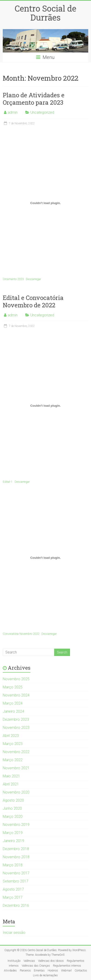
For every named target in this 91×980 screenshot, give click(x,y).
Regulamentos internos (67, 966)
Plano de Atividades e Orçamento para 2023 (34, 99)
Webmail (66, 971)
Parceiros (25, 971)
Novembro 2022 (16, 752)
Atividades (10, 971)
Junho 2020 (12, 808)
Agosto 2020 (13, 800)
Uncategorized (42, 112)
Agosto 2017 (13, 889)
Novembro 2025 (16, 679)
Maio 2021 (11, 776)
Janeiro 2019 (13, 841)
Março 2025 (13, 687)
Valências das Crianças (36, 966)
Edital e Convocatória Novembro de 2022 (33, 301)
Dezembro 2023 (16, 719)
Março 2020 (13, 817)
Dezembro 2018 (16, 849)
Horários (53, 971)
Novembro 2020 (16, 792)
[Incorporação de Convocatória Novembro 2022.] (45, 558)
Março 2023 (13, 744)
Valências (29, 961)
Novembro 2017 (16, 873)
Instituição (14, 961)
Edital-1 (8, 482)
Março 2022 (13, 760)
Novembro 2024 (16, 695)
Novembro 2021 (16, 768)
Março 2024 (13, 703)
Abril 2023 (11, 736)
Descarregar (33, 279)
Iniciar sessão (14, 933)
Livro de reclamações (45, 975)
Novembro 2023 (16, 728)
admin (13, 112)
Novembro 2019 (16, 825)
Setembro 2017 (16, 881)
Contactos (81, 971)
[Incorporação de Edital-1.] (45, 406)
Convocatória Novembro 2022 (21, 634)
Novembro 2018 (16, 857)
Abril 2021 (11, 784)
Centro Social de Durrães (45, 13)
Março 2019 (13, 833)
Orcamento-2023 (13, 279)
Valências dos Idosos (51, 961)
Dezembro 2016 (16, 905)
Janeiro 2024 (13, 711)
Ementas (39, 971)
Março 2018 (13, 865)
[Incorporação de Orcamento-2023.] (45, 203)
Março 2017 (13, 897)
